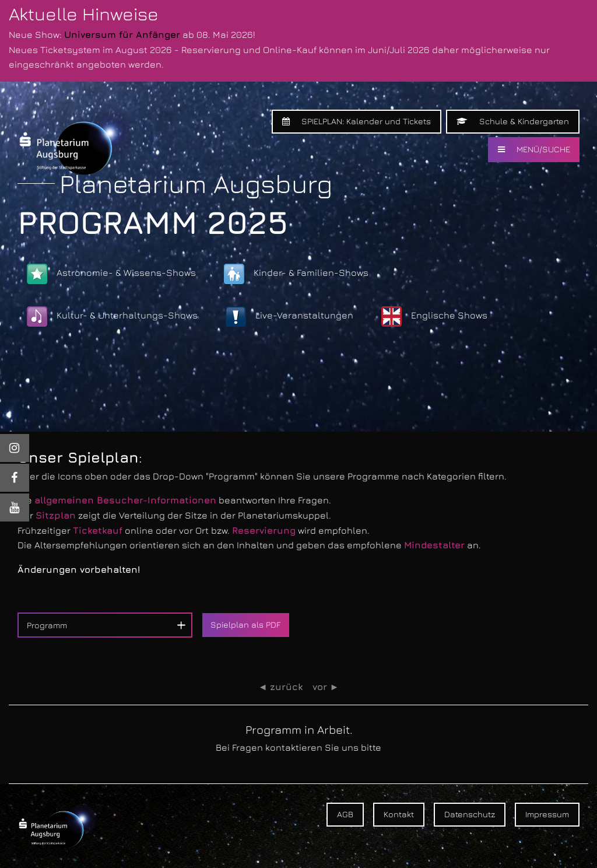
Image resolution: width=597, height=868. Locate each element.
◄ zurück (281, 687)
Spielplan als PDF (245, 624)
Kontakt (399, 814)
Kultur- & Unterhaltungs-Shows (112, 316)
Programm (47, 625)
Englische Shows (434, 316)
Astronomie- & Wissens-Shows (111, 274)
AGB (345, 814)
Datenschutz (470, 814)
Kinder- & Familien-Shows (296, 274)
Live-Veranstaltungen (289, 316)
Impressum (547, 814)
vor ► (326, 687)
